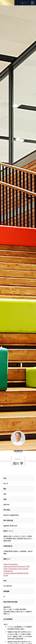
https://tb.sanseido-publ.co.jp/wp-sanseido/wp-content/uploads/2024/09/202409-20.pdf (16, 572)
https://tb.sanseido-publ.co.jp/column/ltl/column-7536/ (17, 565)
